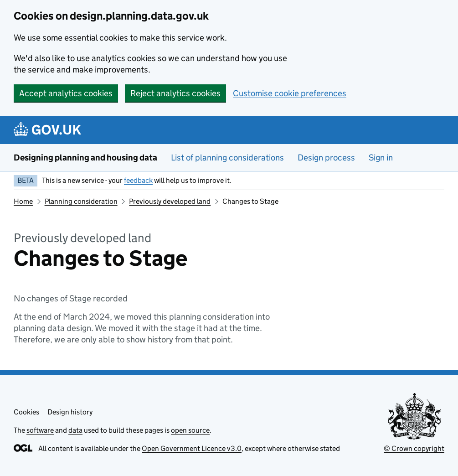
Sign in (381, 158)
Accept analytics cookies (66, 93)
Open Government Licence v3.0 (192, 448)
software (40, 430)
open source (190, 430)
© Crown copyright (414, 448)
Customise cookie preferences (290, 93)
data (75, 430)
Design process (326, 158)
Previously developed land (170, 201)
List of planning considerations (227, 158)
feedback (138, 180)
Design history (70, 412)
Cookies (26, 412)
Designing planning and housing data (85, 158)
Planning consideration (81, 201)
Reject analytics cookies (175, 93)
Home (23, 201)
